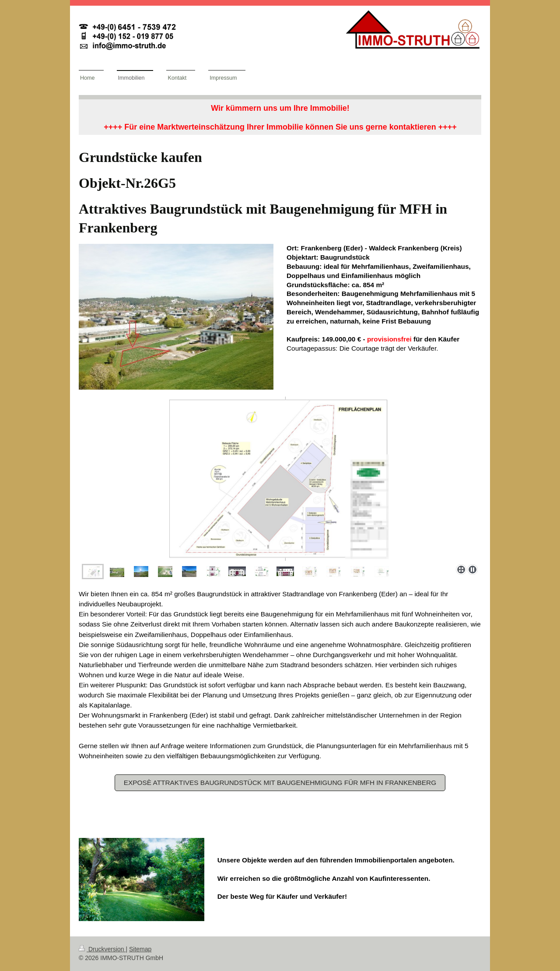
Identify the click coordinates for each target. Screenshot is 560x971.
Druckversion (102, 949)
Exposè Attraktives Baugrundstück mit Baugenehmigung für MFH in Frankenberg (280, 783)
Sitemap (140, 949)
